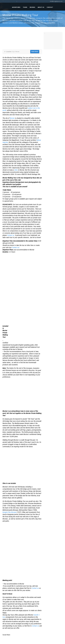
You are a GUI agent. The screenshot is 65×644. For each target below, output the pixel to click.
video (16, 170)
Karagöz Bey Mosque (9, 512)
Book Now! (35, 52)
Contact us (11, 235)
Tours (25, 7)
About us (41, 7)
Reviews (32, 7)
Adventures (16, 7)
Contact (50, 7)
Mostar (12, 118)
